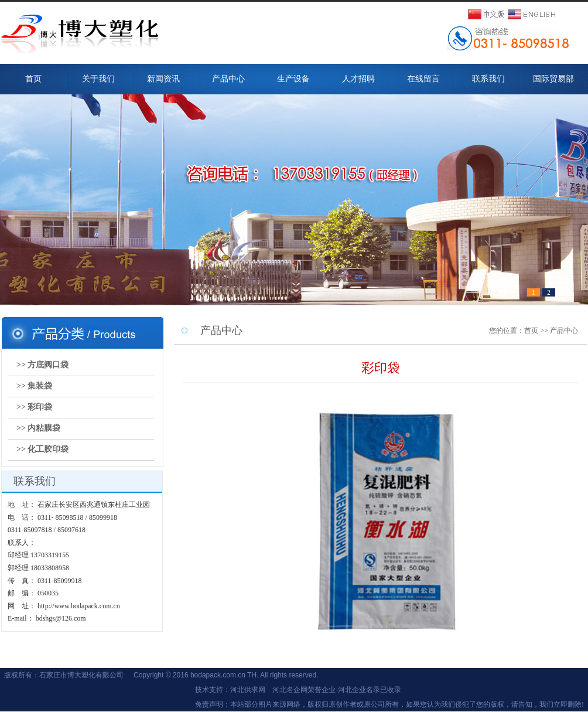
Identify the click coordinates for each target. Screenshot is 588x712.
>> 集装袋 (34, 386)
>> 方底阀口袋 (42, 365)
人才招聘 (358, 79)
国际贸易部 (558, 79)
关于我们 (98, 79)
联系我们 (488, 79)
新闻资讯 (163, 79)
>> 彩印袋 (34, 407)
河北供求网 (248, 690)
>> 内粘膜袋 (38, 428)
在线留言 (423, 79)
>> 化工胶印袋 (42, 449)
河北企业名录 (359, 690)
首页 (33, 79)
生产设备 (293, 79)
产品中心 (228, 79)
